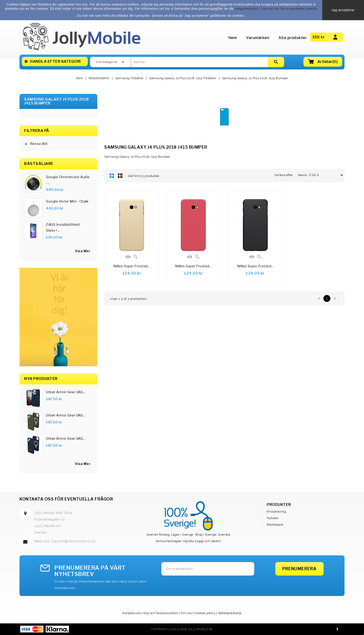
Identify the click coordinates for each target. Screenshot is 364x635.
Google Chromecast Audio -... (68, 180)
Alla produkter (293, 38)
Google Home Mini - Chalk (67, 201)
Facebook (337, 629)
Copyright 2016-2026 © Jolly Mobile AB (182, 629)
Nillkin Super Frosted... (132, 266)
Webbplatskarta (230, 613)
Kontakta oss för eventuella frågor (66, 499)
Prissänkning (276, 512)
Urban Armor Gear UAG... (66, 392)
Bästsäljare (275, 525)
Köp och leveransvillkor (161, 613)
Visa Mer (83, 464)
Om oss (186, 613)
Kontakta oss (132, 613)
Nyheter (273, 518)
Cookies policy (205, 613)
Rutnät (112, 176)
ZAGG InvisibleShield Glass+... (63, 227)
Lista (120, 176)
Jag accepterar (343, 10)
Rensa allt (36, 144)
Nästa (335, 298)
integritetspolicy (247, 9)
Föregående (319, 298)
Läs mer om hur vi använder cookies (289, 9)
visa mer (83, 251)
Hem (233, 38)
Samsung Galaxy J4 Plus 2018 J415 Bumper (57, 101)
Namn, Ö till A (310, 175)
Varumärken (258, 38)
